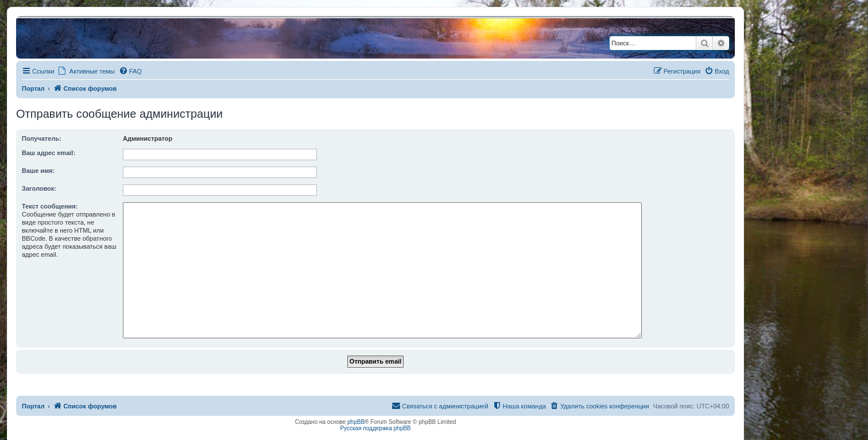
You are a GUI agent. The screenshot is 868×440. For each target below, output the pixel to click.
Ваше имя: (38, 171)
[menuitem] (130, 71)
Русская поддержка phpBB (375, 428)
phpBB (356, 422)
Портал (33, 88)
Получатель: (42, 138)
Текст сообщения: (50, 206)
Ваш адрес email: (49, 153)
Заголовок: (39, 188)
